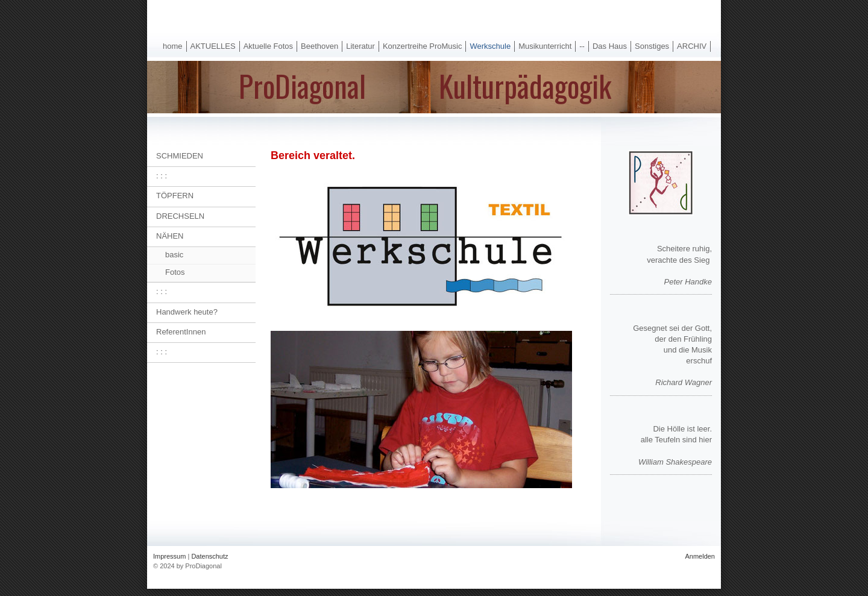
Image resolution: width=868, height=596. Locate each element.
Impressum (169, 556)
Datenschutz (209, 556)
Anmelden (700, 556)
